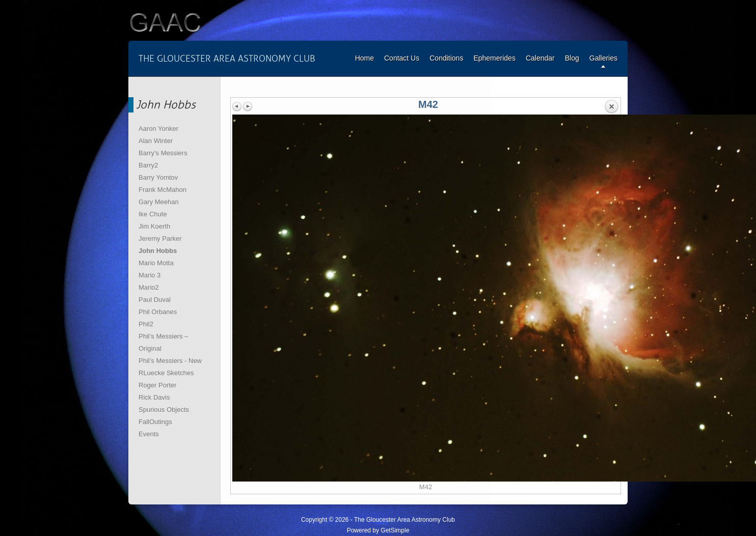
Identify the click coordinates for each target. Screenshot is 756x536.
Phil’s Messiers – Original (163, 342)
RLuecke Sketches (166, 373)
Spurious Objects (164, 410)
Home (364, 58)
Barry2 (148, 165)
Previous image (237, 106)
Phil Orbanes (158, 312)
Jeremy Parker (160, 238)
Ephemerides (494, 58)
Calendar (540, 58)
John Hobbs (158, 251)
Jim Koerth (154, 226)
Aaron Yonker (158, 129)
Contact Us (402, 58)
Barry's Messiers (163, 153)
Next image (248, 106)
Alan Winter (156, 141)
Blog (572, 58)
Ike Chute (153, 214)
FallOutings (155, 422)
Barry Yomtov (158, 177)
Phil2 (146, 324)
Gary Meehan (159, 202)
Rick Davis (154, 397)
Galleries (603, 58)
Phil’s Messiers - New (170, 361)
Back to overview (611, 107)
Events (149, 434)
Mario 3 (150, 275)
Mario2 (149, 287)
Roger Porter (157, 385)
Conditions (446, 58)
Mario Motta (156, 263)
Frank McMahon (163, 190)
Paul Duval (155, 300)
